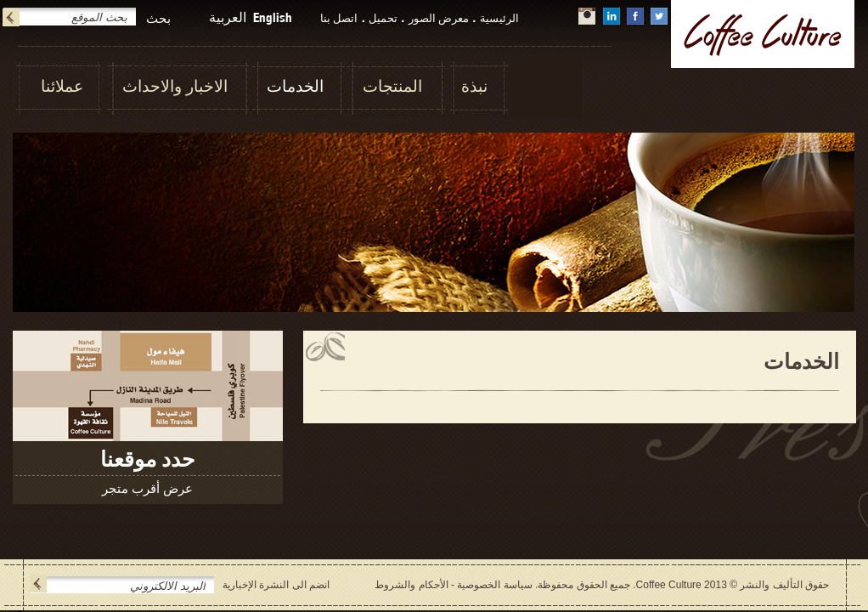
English (273, 17)
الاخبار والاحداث (175, 86)
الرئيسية (499, 18)
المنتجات (392, 86)
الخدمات (295, 86)
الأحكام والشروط (411, 585)
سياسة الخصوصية (494, 585)
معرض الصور (439, 18)
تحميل (383, 18)
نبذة (474, 86)
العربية (228, 17)
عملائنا (62, 86)
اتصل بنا (339, 18)
